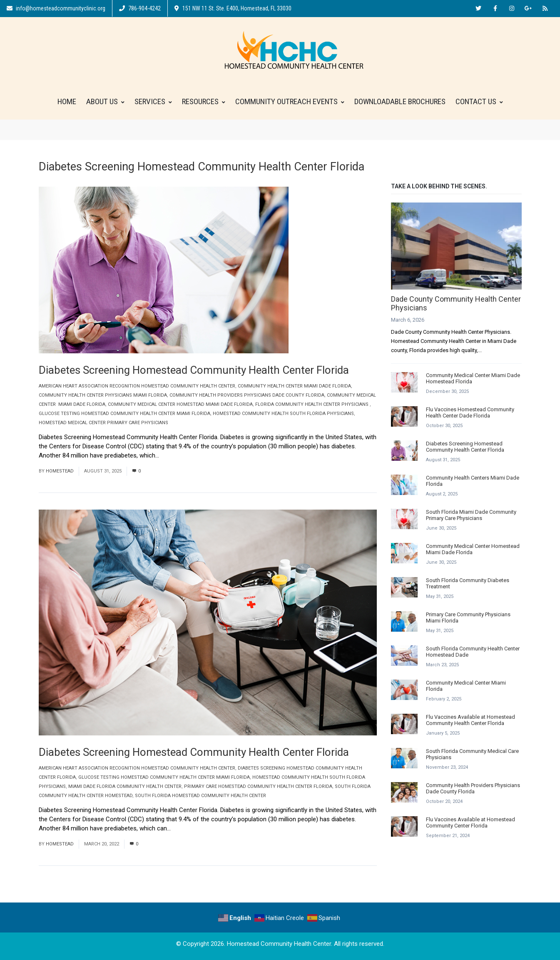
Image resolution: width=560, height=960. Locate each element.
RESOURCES (204, 101)
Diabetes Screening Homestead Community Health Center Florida (194, 370)
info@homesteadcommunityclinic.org (56, 8)
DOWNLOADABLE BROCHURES (400, 101)
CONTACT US (479, 101)
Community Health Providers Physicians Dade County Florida (247, 395)
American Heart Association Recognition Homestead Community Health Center (137, 386)
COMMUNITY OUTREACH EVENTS (290, 101)
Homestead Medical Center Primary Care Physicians (103, 423)
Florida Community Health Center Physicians (312, 404)
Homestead (60, 471)
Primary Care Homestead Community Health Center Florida (258, 786)
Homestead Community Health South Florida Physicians (283, 414)
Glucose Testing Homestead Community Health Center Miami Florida (124, 414)
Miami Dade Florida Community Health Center (125, 786)
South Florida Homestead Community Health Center (200, 796)
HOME (67, 101)
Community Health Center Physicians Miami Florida (103, 395)
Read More (177, 455)
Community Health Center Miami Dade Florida (294, 386)
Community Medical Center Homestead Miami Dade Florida (180, 404)
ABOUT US (105, 101)
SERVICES (153, 101)
